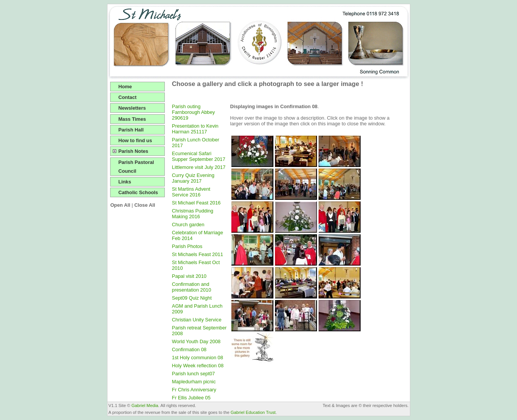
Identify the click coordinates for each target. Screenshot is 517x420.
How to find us (135, 140)
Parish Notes (133, 151)
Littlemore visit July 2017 (199, 167)
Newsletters (132, 108)
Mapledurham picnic (194, 382)
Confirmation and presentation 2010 (192, 287)
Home (125, 87)
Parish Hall (131, 130)
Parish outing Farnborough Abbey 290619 (193, 112)
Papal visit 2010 (189, 276)
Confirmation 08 (189, 349)
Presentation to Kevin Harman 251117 (195, 129)
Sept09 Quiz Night (192, 298)
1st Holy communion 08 (198, 358)
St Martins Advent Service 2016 (191, 192)
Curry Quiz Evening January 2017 (193, 178)
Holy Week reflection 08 (198, 366)
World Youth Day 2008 (196, 341)
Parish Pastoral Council (136, 167)
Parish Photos (187, 246)
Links (124, 182)
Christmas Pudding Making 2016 (193, 214)
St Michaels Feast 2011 (198, 254)
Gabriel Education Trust (253, 412)
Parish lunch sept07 (193, 374)
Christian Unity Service (197, 320)
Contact (127, 97)
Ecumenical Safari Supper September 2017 (199, 156)
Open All (120, 205)
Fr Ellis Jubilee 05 (191, 398)
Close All (145, 205)
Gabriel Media (145, 405)
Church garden (188, 225)
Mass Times (132, 119)
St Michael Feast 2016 (196, 203)
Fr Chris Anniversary (194, 390)
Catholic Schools (138, 192)
